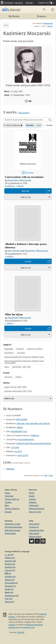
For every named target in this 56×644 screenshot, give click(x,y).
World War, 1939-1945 (21, 367)
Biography (9, 349)
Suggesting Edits (36, 530)
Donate (30, 3)
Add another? (24, 113)
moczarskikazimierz (26, 439)
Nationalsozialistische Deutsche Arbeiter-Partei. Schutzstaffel (24, 362)
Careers (8, 502)
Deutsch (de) (10, 561)
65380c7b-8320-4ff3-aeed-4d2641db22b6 (34, 443)
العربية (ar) (9, 554)
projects (12, 625)
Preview (30, 173)
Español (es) (10, 567)
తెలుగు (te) (9, 592)
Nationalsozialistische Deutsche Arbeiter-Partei (24, 357)
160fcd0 (20, 632)
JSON (51, 475)
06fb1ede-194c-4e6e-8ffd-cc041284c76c (33, 423)
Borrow (26, 191)
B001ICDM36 (22, 419)
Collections (34, 505)
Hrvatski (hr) (10, 577)
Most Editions (12, 125)
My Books (14, 16)
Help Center (34, 524)
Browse (38, 16)
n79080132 (34, 435)
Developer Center (13, 524)
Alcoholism (9, 353)
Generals (20, 349)
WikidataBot (48, 23)
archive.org (13, 627)
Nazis (7, 367)
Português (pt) (11, 583)
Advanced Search (37, 508)
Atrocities (21, 353)
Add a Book (34, 533)
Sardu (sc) (9, 589)
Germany (8, 377)
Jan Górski (14, 251)
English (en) (10, 564)
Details (30, 125)
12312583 (15, 447)
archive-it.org (29, 627)
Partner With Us (12, 499)
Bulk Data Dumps (13, 530)
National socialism (35, 349)
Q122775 (18, 451)
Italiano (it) (10, 580)
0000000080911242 (19, 431)
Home (32, 493)
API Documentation (14, 527)
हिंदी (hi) (8, 573)
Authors (33, 499)
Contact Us (34, 527)
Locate (28, 261)
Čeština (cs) (10, 558)
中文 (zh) (9, 599)
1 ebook (20, 186)
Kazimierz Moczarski (20, 180)
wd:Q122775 (23, 455)
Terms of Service (12, 508)
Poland (18, 377)
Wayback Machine (35, 625)
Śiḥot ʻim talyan (14, 314)
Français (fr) (10, 570)
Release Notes (35, 536)
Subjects (33, 502)
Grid (39, 125)
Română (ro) (10, 586)
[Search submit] (44, 9)
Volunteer (9, 496)
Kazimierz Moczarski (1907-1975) (18, 391)
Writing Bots (10, 533)
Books (32, 496)
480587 (20, 427)
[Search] (26, 120)
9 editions (10, 186)
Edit (6, 25)
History (50, 26)
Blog (7, 505)
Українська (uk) (12, 595)
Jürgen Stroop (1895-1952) (15, 387)
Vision (7, 493)
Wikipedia (10, 469)
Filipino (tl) (9, 602)
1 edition (9, 257)
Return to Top (35, 512)
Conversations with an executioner (24, 177)
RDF (46, 475)
